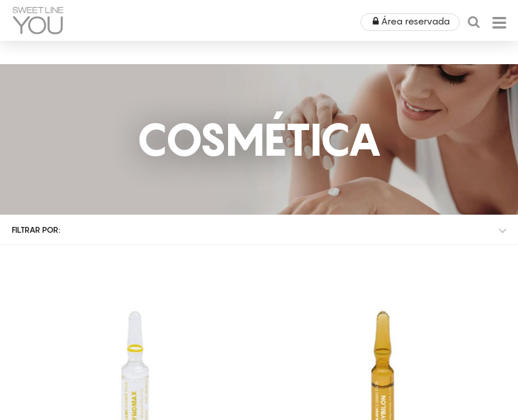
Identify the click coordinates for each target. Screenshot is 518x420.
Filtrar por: (36, 230)
